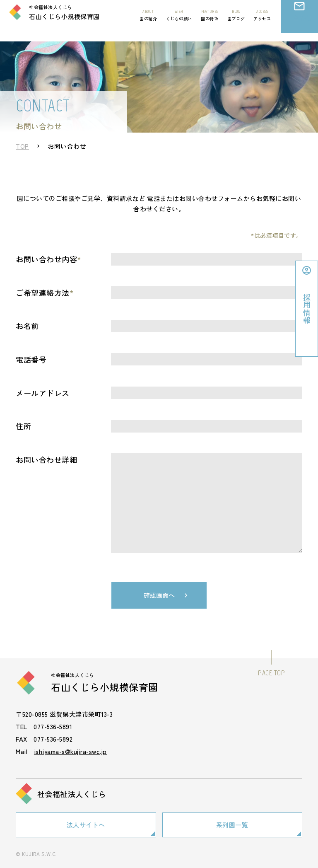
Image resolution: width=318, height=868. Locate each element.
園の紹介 (148, 23)
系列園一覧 (232, 823)
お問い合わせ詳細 (46, 459)
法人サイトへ (86, 823)
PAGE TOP (271, 673)
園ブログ (236, 23)
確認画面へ (159, 595)
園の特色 (210, 23)
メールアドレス (43, 393)
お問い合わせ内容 (49, 259)
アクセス (262, 23)
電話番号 (31, 359)
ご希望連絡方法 (45, 293)
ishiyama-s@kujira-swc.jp (70, 751)
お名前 (27, 326)
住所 (23, 426)
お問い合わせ (300, 27)
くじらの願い (179, 23)
